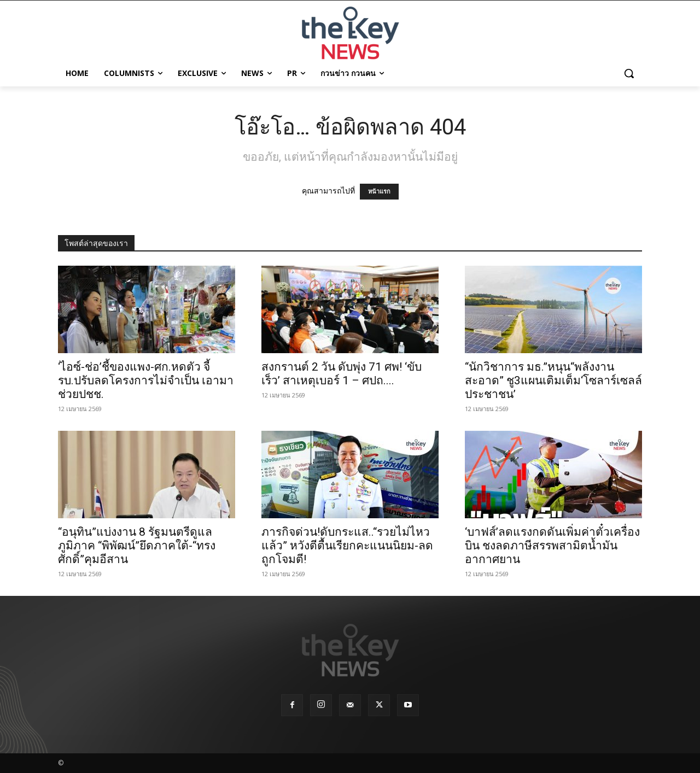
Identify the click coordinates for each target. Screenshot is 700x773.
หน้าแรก (379, 192)
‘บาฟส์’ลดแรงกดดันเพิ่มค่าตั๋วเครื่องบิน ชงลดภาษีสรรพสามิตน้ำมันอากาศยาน (552, 546)
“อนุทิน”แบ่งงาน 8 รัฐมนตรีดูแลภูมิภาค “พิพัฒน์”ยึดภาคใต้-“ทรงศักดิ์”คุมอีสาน (137, 546)
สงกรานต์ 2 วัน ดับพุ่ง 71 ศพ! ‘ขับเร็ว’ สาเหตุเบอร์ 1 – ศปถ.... (342, 374)
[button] (629, 73)
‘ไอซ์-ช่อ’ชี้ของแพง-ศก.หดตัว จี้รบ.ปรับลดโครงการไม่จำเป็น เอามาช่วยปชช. (146, 380)
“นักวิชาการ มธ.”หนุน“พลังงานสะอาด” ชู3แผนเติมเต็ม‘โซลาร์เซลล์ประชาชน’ (553, 380)
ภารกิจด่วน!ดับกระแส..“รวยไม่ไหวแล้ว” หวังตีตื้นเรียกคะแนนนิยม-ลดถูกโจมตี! (347, 546)
